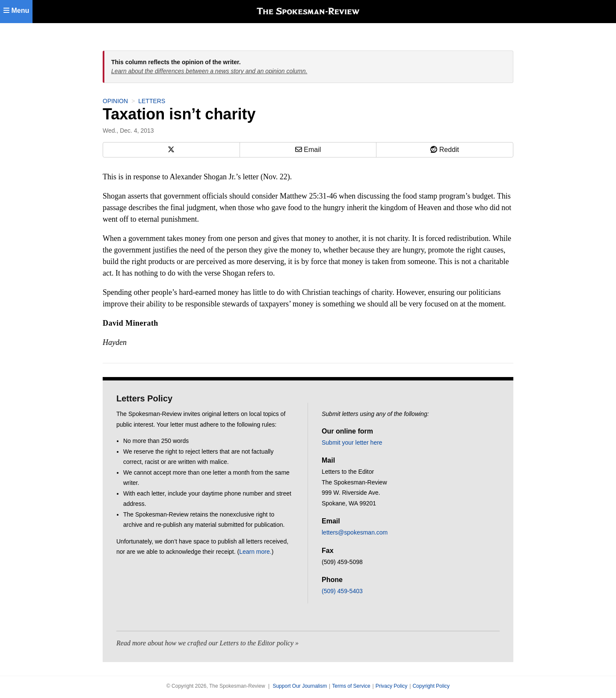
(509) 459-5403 (342, 591)
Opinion (115, 101)
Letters (152, 101)
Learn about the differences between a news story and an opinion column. (209, 71)
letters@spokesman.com (355, 532)
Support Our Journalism (300, 686)
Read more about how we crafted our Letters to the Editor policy (205, 643)
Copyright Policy (431, 686)
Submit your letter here (352, 443)
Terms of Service (351, 686)
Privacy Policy (392, 686)
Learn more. (255, 552)
